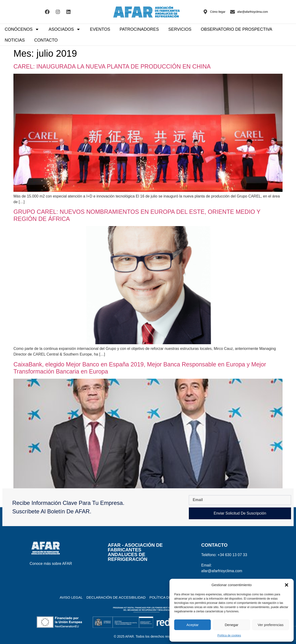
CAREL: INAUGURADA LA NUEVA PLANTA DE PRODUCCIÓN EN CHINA (112, 66)
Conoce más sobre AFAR (51, 564)
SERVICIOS (180, 29)
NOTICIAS (15, 40)
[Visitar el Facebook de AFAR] (47, 12)
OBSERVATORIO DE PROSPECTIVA (237, 29)
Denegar (232, 625)
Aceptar (193, 625)
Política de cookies (229, 635)
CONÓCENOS (22, 29)
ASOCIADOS (65, 29)
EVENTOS (100, 29)
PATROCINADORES (139, 29)
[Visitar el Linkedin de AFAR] (68, 12)
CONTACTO (46, 40)
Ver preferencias (271, 625)
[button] (287, 585)
